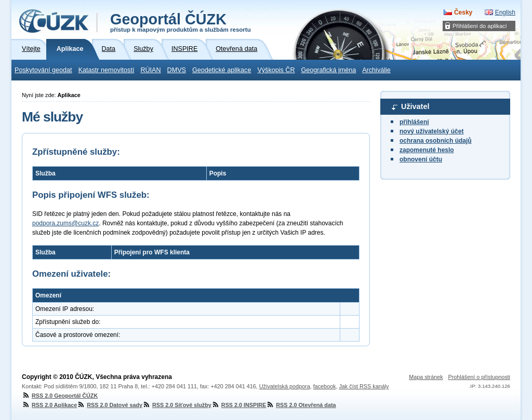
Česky (463, 12)
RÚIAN (150, 70)
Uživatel (415, 106)
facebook (325, 386)
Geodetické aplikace (222, 70)
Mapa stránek (426, 377)
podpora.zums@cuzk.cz (65, 223)
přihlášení (414, 122)
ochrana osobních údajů (436, 141)
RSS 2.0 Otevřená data (301, 405)
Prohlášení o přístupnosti (479, 377)
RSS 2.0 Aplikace (49, 405)
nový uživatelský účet (431, 131)
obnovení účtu (421, 159)
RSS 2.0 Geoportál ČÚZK (60, 396)
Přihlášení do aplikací (480, 26)
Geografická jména (329, 70)
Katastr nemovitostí (107, 70)
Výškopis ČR (276, 70)
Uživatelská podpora (285, 386)
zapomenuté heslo (427, 150)
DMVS (177, 70)
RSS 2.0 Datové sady (110, 405)
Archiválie (376, 70)
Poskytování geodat (43, 70)
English (505, 12)
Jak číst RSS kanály (364, 386)
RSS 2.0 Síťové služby (177, 405)
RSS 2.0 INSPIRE (239, 405)
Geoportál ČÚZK (181, 22)
